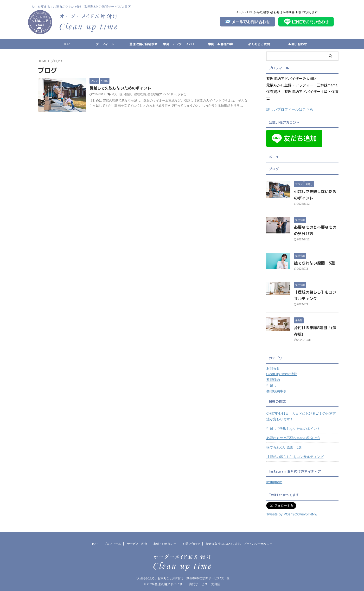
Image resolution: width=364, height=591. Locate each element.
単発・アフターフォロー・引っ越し (182, 45)
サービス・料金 (137, 544)
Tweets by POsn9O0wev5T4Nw (292, 514)
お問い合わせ (298, 44)
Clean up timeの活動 (282, 374)
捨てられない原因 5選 (314, 263)
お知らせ (273, 368)
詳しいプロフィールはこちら (290, 109)
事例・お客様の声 (220, 44)
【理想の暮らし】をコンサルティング (295, 457)
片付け (182, 94)
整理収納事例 (276, 391)
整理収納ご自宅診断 (144, 44)
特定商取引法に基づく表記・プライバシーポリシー (239, 544)
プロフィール (105, 44)
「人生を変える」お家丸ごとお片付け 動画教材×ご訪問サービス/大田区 (182, 578)
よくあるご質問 (259, 44)
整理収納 (140, 94)
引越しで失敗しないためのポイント (120, 88)
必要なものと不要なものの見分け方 (293, 438)
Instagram (274, 482)
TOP (66, 44)
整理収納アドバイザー (162, 94)
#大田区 (117, 94)
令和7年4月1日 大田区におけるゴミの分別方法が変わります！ (301, 416)
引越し (128, 94)
